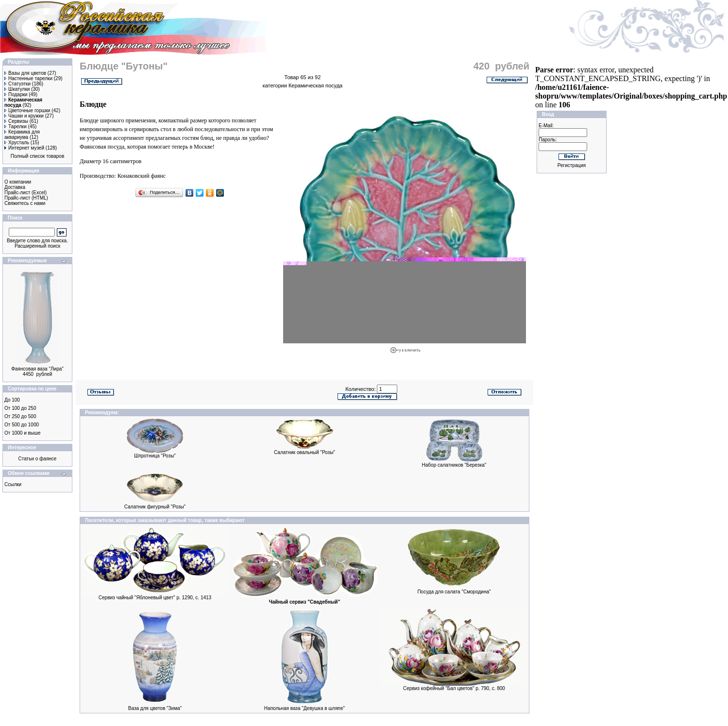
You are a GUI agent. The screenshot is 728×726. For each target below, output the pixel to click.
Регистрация (572, 165)
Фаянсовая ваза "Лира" (37, 369)
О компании (18, 182)
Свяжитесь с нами (25, 203)
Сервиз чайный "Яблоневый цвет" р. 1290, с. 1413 (155, 598)
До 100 (12, 400)
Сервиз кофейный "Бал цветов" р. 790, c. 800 (454, 688)
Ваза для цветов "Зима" (155, 708)
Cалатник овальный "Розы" (305, 452)
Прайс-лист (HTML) (26, 198)
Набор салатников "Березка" (454, 465)
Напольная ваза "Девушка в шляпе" (305, 708)
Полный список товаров (38, 156)
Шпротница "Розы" (155, 456)
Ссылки (13, 484)
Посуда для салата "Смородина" (454, 592)
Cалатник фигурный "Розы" (155, 507)
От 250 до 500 (20, 416)
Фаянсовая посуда (102, 147)
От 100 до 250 (20, 408)
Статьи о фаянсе (38, 459)
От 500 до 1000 (22, 425)
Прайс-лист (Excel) (25, 193)
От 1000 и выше (23, 433)
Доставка (15, 187)
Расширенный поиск (37, 246)
